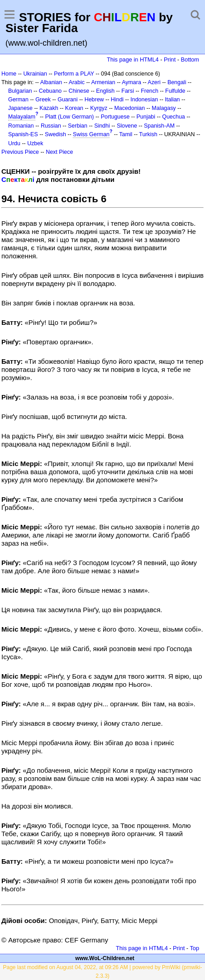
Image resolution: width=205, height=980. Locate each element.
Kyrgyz (99, 108)
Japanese (20, 108)
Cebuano (50, 91)
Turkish (148, 134)
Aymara (131, 82)
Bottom (190, 59)
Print (170, 59)
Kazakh (49, 108)
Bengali (177, 82)
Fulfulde (175, 91)
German (18, 100)
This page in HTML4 (133, 59)
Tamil (126, 134)
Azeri (154, 82)
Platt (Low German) (70, 117)
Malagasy (164, 108)
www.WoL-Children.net (105, 958)
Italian (172, 100)
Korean (74, 108)
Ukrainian (35, 74)
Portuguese (115, 117)
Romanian (21, 126)
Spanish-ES (23, 134)
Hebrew (94, 100)
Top (194, 948)
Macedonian (129, 108)
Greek (43, 100)
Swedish (55, 134)
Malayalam (22, 117)
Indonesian (144, 100)
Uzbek (35, 143)
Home (9, 74)
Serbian (78, 126)
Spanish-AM (159, 126)
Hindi (117, 100)
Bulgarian (20, 91)
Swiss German (91, 134)
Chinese (79, 91)
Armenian (103, 82)
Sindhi (102, 126)
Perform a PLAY (74, 74)
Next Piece (59, 152)
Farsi (128, 91)
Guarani (67, 100)
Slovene (127, 126)
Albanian (51, 82)
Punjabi (146, 117)
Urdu (14, 143)
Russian (51, 126)
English (105, 91)
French (150, 91)
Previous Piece (20, 152)
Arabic (77, 82)
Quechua (173, 117)
